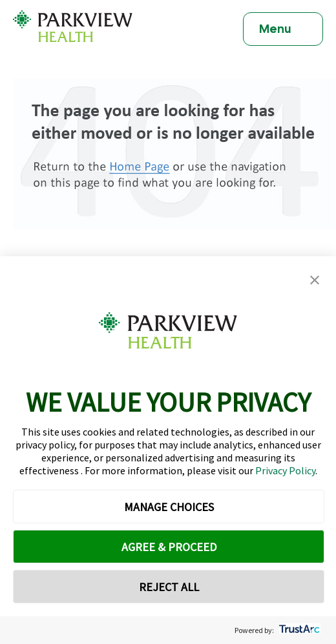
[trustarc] (298, 630)
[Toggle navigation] (283, 29)
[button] (315, 280)
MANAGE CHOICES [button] (169, 507)
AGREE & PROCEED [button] (169, 547)
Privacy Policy (285, 470)
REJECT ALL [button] (169, 587)
